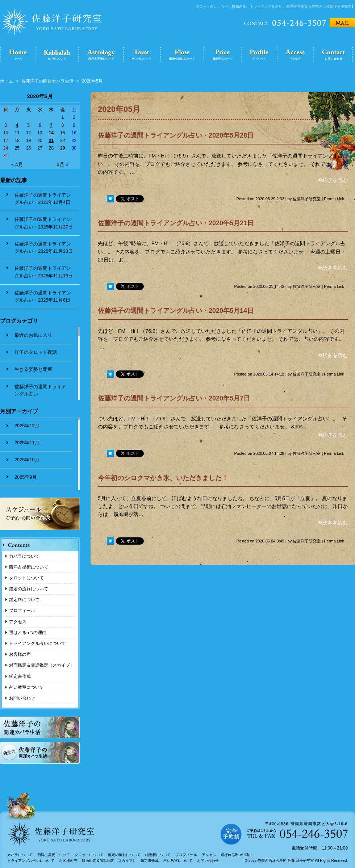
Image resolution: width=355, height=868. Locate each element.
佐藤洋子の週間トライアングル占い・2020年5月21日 (176, 223)
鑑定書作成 (20, 676)
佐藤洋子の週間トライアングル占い (40, 390)
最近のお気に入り (33, 335)
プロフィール (22, 611)
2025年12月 (27, 426)
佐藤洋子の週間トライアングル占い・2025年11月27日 (44, 223)
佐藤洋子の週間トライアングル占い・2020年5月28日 (176, 135)
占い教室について (26, 687)
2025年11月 (27, 443)
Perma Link (334, 199)
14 (51, 133)
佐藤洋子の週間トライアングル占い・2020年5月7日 (174, 398)
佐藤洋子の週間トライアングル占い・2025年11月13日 (44, 272)
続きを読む (333, 180)
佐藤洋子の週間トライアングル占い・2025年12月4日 (43, 199)
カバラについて (24, 556)
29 (62, 148)
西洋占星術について (29, 567)
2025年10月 (27, 460)
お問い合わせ (22, 698)
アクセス (18, 622)
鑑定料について (24, 600)
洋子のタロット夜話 (36, 352)
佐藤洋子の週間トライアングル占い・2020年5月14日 (176, 311)
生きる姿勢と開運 (33, 369)
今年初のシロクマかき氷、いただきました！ (163, 478)
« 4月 (17, 164)
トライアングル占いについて (37, 643)
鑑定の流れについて (29, 589)
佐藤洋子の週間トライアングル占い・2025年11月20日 (44, 248)
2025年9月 (26, 477)
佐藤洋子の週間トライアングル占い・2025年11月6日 (43, 296)
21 (51, 141)
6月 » (62, 164)
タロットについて (26, 578)
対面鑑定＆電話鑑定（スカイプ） (42, 665)
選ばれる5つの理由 (28, 633)
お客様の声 (20, 654)
